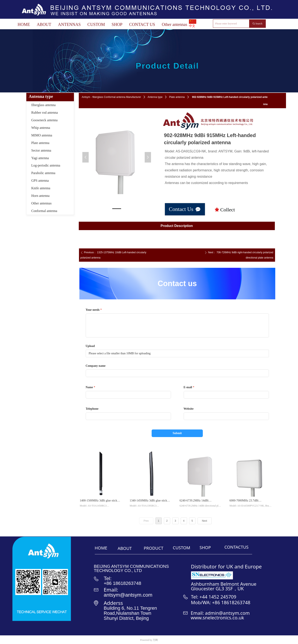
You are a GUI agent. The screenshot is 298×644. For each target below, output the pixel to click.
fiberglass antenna (44, 105)
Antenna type (155, 97)
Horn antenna (41, 196)
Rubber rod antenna (45, 113)
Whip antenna (41, 128)
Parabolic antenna (43, 173)
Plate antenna (177, 97)
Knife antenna (41, 188)
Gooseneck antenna (45, 120)
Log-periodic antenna (46, 165)
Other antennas (41, 203)
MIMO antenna (42, 135)
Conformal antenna (44, 211)
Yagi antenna (40, 158)
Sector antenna (41, 150)
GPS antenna (40, 181)
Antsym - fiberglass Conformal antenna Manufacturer (111, 97)
